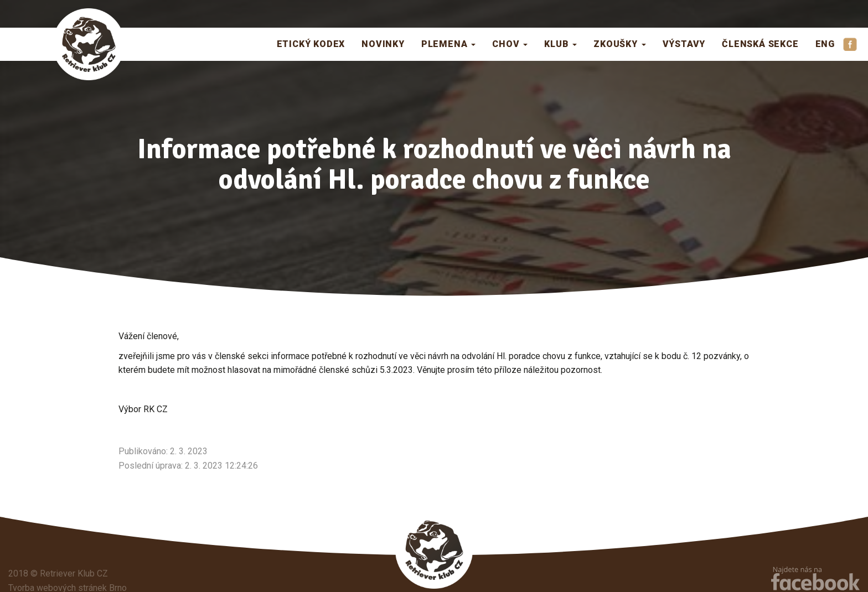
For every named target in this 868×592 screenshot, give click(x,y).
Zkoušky (619, 44)
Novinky (383, 44)
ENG (825, 44)
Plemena (448, 44)
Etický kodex (311, 44)
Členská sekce (760, 44)
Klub (560, 44)
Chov (510, 44)
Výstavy (684, 44)
